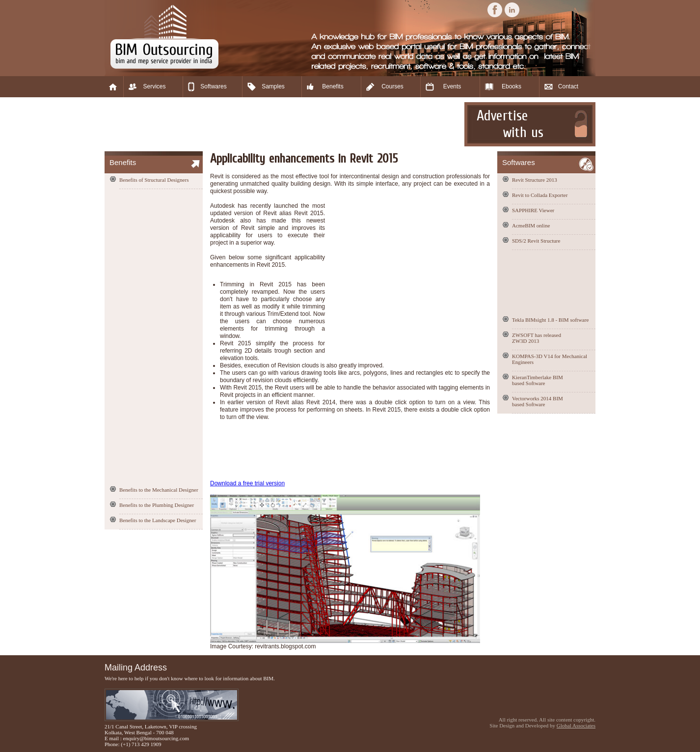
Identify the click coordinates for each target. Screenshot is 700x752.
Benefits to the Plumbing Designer (157, 505)
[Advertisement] (283, 124)
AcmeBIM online (531, 225)
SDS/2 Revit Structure (536, 241)
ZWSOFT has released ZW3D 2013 (537, 338)
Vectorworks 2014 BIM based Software (538, 401)
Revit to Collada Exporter (540, 195)
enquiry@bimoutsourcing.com (156, 738)
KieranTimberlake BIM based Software (538, 380)
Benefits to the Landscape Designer (158, 520)
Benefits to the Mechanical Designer (159, 490)
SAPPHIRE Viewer (533, 210)
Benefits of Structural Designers (154, 180)
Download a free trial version (247, 483)
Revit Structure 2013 (535, 180)
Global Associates (576, 725)
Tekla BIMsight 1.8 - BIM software (550, 320)
